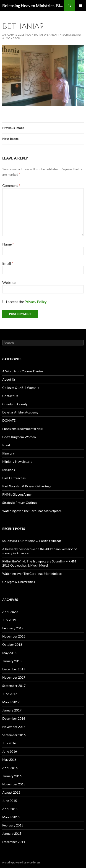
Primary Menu (81, 5)
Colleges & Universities (19, 582)
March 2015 (11, 817)
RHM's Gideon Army (17, 494)
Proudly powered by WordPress (21, 862)
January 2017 (12, 710)
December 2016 (14, 718)
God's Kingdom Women (19, 437)
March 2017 (11, 702)
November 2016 (14, 727)
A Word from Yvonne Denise (23, 371)
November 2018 (14, 636)
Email (8, 263)
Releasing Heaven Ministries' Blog (33, 5)
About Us (9, 379)
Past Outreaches (14, 478)
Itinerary (8, 453)
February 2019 (13, 628)
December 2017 (14, 669)
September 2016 (14, 735)
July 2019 (9, 620)
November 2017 (14, 677)
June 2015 (10, 801)
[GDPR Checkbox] (4, 302)
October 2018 (12, 644)
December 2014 (14, 842)
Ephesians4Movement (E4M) (22, 429)
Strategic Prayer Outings (20, 503)
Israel (6, 445)
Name (8, 244)
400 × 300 (32, 35)
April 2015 (10, 809)
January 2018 (12, 661)
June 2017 (10, 694)
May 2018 (9, 653)
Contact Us (10, 396)
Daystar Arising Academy (20, 412)
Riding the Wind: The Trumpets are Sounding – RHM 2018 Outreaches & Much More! (39, 563)
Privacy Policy (36, 302)
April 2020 (10, 612)
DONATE (9, 420)
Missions (9, 470)
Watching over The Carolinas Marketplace (32, 511)
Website (9, 282)
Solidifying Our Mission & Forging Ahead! (32, 541)
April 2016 (10, 768)
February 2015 (13, 825)
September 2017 (14, 686)
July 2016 (9, 743)
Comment (11, 185)
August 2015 (11, 792)
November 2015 (14, 784)
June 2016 (10, 751)
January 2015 (12, 833)
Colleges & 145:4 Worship (21, 388)
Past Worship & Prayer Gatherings (27, 486)
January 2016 (12, 776)
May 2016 (9, 759)
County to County (15, 404)
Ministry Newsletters (17, 461)
